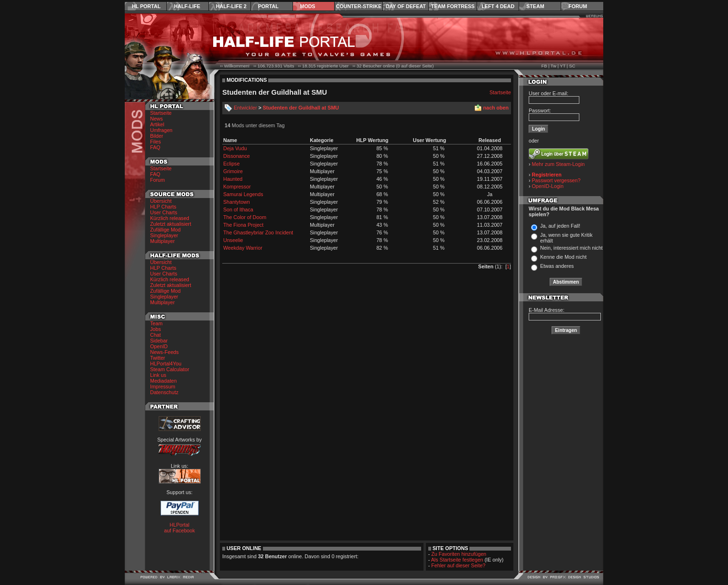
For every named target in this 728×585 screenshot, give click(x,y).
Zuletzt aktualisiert (171, 224)
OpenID (159, 346)
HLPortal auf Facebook (179, 528)
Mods (308, 6)
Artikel (157, 124)
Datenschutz (164, 392)
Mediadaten (163, 381)
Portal (268, 6)
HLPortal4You (166, 364)
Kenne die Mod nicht (563, 257)
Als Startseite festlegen (457, 560)
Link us (158, 375)
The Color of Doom (245, 217)
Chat (156, 335)
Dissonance (237, 156)
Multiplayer (163, 241)
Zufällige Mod (165, 230)
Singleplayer (164, 235)
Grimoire (233, 171)
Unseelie (233, 240)
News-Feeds (164, 352)
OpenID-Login (548, 186)
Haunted (233, 179)
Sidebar (159, 341)
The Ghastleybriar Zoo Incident (258, 232)
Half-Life (187, 6)
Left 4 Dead (498, 6)
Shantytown (237, 202)
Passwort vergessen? (556, 180)
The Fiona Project (243, 225)
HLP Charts (163, 207)
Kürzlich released (170, 218)
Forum (578, 6)
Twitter (158, 358)
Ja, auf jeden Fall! (560, 226)
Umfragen (161, 130)
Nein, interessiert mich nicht (571, 248)
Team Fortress (453, 6)
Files (156, 142)
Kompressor (237, 187)
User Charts (164, 212)
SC (572, 66)
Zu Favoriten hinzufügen (459, 554)
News (157, 119)
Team (156, 323)
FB (544, 66)
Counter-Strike (359, 6)
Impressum (163, 386)
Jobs (156, 329)
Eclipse (231, 164)
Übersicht (161, 201)
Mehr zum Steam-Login (559, 164)
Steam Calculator (170, 369)
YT (563, 66)
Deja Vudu (235, 148)
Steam (535, 6)
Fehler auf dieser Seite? (458, 565)
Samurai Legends (243, 194)
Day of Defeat (406, 6)
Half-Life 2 (231, 6)
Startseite (161, 113)
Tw (554, 66)
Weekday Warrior (243, 248)
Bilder (157, 136)
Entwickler (245, 108)
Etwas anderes (557, 266)
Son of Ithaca (238, 210)
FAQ (155, 147)
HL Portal (146, 6)
